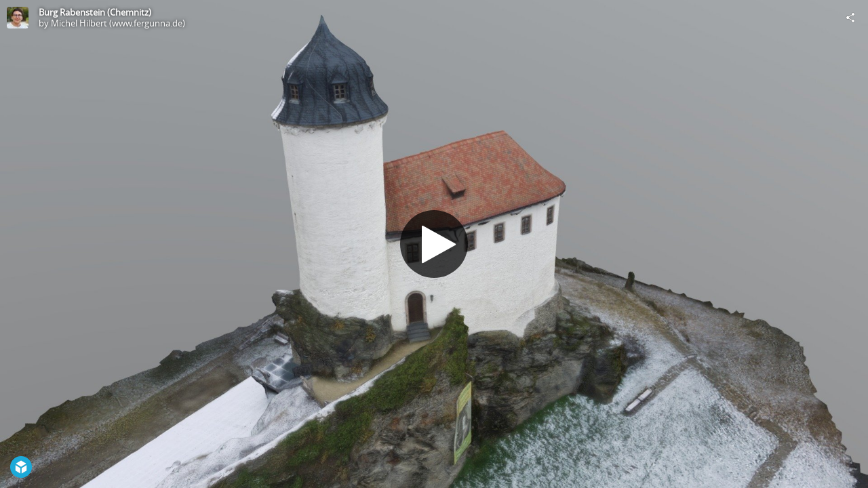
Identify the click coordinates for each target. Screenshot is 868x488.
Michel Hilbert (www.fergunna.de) (118, 23)
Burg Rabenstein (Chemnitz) (95, 12)
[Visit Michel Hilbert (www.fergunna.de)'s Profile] (18, 18)
